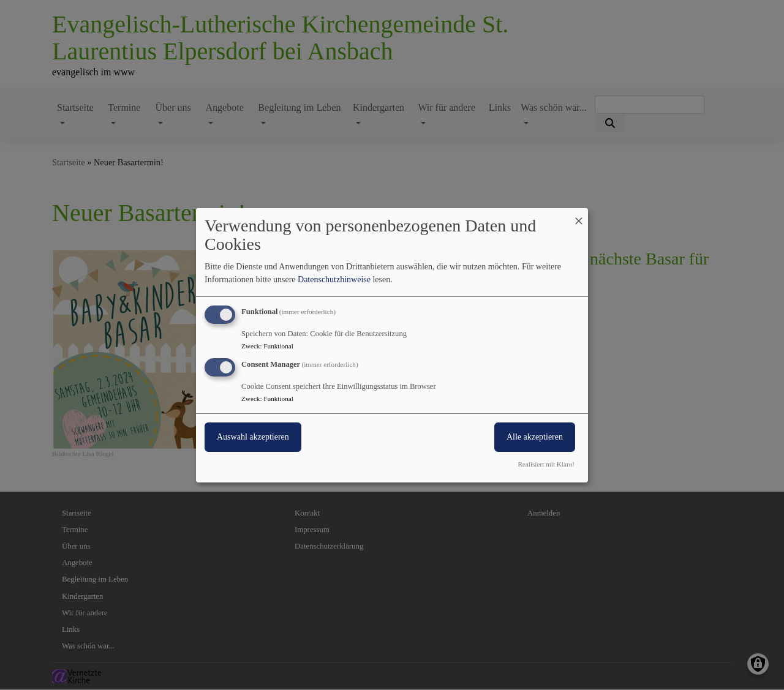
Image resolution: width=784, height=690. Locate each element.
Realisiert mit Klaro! (546, 464)
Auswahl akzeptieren (253, 437)
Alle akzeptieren (535, 437)
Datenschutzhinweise (334, 279)
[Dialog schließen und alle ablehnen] (579, 215)
